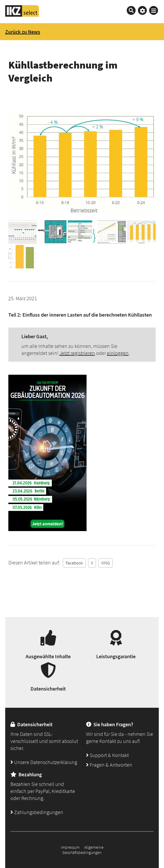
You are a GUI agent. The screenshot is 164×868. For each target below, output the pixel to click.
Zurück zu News (23, 32)
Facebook (74, 563)
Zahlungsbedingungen (37, 812)
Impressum (70, 847)
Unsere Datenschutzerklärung (44, 762)
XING (105, 563)
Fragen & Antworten (109, 765)
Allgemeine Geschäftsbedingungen (83, 850)
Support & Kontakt (107, 755)
